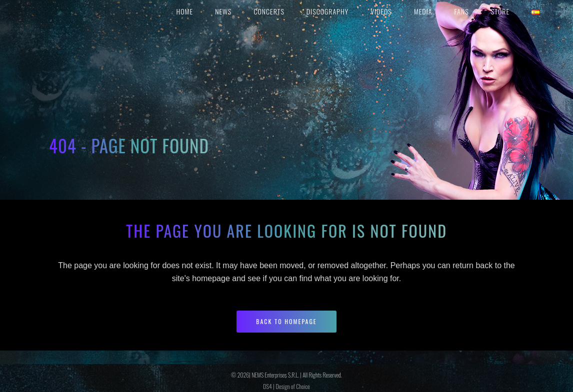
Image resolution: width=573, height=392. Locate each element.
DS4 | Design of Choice (286, 386)
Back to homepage (286, 321)
